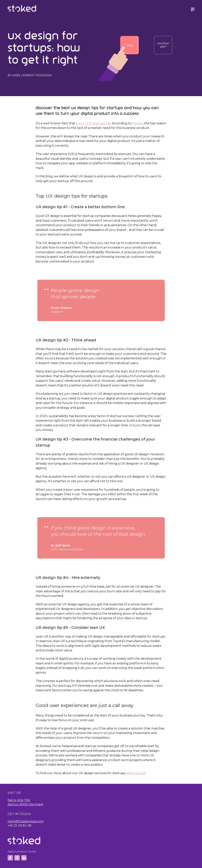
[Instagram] (17, 858)
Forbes (137, 123)
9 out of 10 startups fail (93, 123)
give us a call (136, 773)
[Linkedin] (24, 858)
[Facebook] (10, 858)
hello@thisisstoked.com (26, 821)
